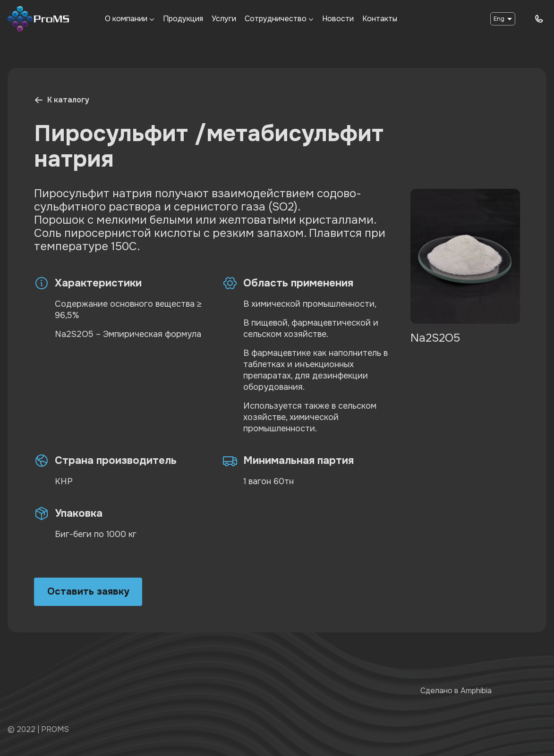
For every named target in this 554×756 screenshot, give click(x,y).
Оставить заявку (88, 592)
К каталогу (62, 100)
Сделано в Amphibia (456, 691)
